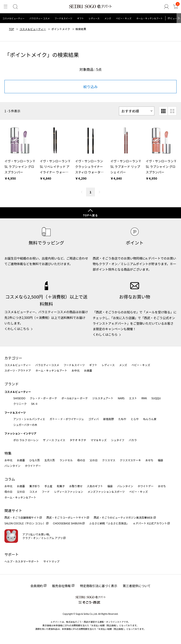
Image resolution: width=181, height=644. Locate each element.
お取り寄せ (76, 486)
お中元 (76, 370)
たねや (122, 419)
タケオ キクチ (78, 440)
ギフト (81, 18)
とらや (135, 419)
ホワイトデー (33, 466)
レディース (94, 18)
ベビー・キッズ (124, 18)
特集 (8, 453)
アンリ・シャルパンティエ (29, 419)
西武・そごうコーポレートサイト (66, 517)
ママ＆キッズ (99, 440)
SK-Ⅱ (34, 404)
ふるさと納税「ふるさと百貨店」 (109, 523)
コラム (10, 479)
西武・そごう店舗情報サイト (22, 517)
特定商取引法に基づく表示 (99, 586)
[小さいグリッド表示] (163, 111)
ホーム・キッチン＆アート (149, 18)
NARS (121, 398)
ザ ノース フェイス (54, 440)
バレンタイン (12, 466)
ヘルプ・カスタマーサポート (22, 561)
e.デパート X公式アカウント (150, 523)
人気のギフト (95, 486)
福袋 (160, 460)
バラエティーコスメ (47, 365)
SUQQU (156, 398)
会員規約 (37, 586)
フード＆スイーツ (63, 18)
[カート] (176, 7)
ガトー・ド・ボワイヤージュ (67, 419)
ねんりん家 (150, 419)
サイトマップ (51, 561)
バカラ (133, 440)
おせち (149, 460)
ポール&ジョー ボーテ (75, 398)
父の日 (94, 460)
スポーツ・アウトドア (18, 370)
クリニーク (20, 404)
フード (46, 492)
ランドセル (66, 460)
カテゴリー (13, 358)
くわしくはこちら (17, 329)
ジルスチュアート (103, 398)
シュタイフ (118, 440)
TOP (11, 29)
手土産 (48, 486)
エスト (133, 398)
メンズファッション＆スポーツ (106, 492)
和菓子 (61, 486)
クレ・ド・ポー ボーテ (43, 398)
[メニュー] (5, 7)
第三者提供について (137, 586)
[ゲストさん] (167, 7)
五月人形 (50, 460)
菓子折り (35, 486)
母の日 (81, 460)
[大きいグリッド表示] (172, 111)
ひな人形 (35, 460)
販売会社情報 (61, 586)
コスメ (33, 492)
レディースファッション (69, 492)
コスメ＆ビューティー (13, 18)
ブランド (12, 384)
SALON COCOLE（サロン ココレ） (25, 523)
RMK (144, 398)
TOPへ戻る (90, 215)
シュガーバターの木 (25, 425)
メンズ (108, 18)
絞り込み (90, 87)
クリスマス (109, 460)
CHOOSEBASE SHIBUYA (67, 523)
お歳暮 (88, 370)
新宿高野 (108, 419)
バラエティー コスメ (39, 18)
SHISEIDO (19, 398)
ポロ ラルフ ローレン (26, 440)
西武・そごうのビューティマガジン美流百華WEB (123, 517)
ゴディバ (93, 419)
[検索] (15, 7)
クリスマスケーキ (130, 460)
